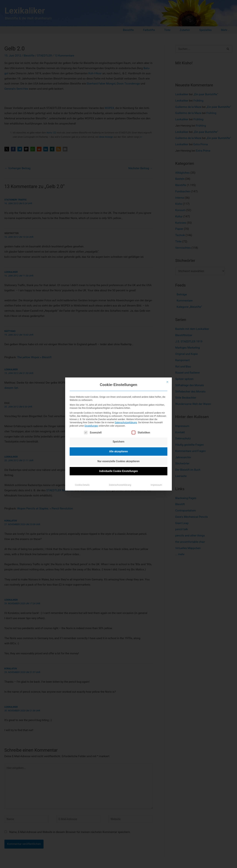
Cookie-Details (82, 485)
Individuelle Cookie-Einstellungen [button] (118, 471)
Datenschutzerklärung (126, 423)
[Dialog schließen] (167, 382)
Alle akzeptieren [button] (118, 451)
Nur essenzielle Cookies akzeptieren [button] (118, 461)
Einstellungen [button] (91, 426)
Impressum (156, 485)
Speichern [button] (118, 442)
